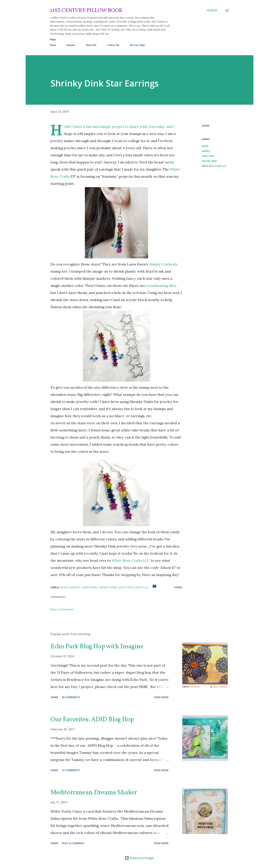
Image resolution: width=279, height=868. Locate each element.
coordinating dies (161, 286)
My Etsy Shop (137, 45)
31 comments (71, 770)
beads (205, 146)
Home (53, 45)
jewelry (206, 151)
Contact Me (113, 45)
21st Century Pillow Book (86, 11)
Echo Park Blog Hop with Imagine (97, 647)
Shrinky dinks (209, 161)
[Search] (212, 11)
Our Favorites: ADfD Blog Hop (92, 720)
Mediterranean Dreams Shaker (94, 793)
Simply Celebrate (164, 264)
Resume (71, 45)
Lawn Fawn (208, 156)
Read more (161, 697)
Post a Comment (62, 609)
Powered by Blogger (139, 858)
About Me (91, 45)
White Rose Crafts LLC (131, 560)
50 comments (71, 697)
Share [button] (206, 126)
